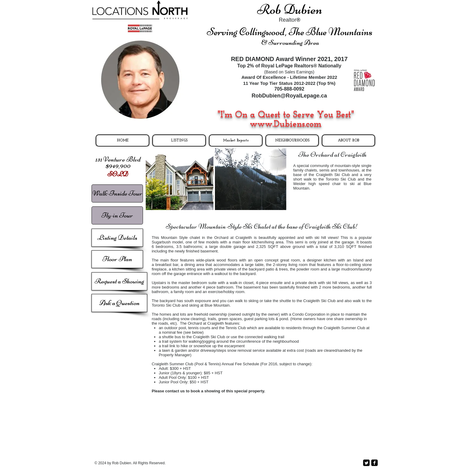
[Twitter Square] (366, 463)
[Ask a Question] (119, 303)
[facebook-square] (374, 463)
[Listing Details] (117, 238)
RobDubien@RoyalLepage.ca (289, 96)
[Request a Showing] (119, 281)
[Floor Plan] (117, 259)
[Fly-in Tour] (117, 215)
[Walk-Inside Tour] (117, 193)
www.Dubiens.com (286, 124)
